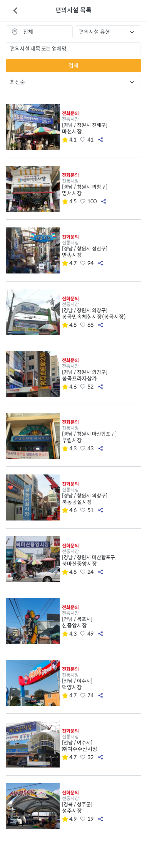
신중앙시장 (102, 623)
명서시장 (102, 190)
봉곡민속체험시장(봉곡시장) (102, 314)
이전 (15, 11)
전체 (28, 32)
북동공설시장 (102, 499)
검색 (73, 66)
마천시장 (102, 128)
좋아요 (83, 140)
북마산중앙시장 (102, 561)
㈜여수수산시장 (102, 746)
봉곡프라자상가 (102, 376)
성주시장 (102, 808)
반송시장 (102, 252)
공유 (100, 140)
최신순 (18, 82)
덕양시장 (102, 684)
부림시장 (102, 437)
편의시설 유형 (94, 32)
